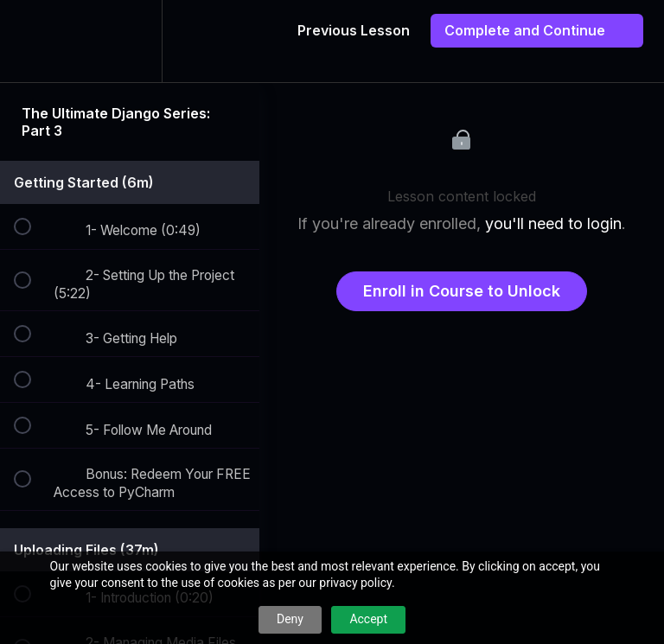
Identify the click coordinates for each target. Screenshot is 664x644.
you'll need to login (553, 223)
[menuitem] (130, 41)
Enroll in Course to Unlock (462, 291)
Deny (290, 619)
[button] (32, 41)
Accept (368, 619)
